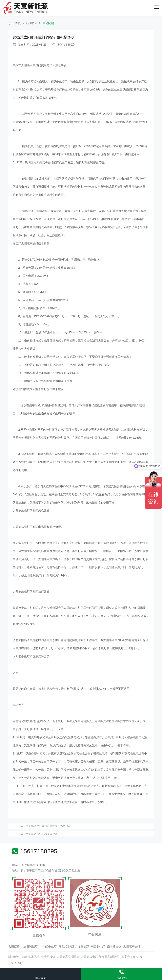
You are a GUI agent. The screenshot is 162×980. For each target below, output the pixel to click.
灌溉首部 (83, 946)
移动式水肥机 (67, 946)
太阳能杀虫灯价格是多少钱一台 (44, 834)
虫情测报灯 (31, 946)
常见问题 (48, 23)
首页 (18, 23)
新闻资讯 (32, 23)
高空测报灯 (98, 946)
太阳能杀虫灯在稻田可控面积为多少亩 (48, 826)
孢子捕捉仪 (114, 946)
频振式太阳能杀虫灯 (25, 65)
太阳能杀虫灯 (48, 946)
